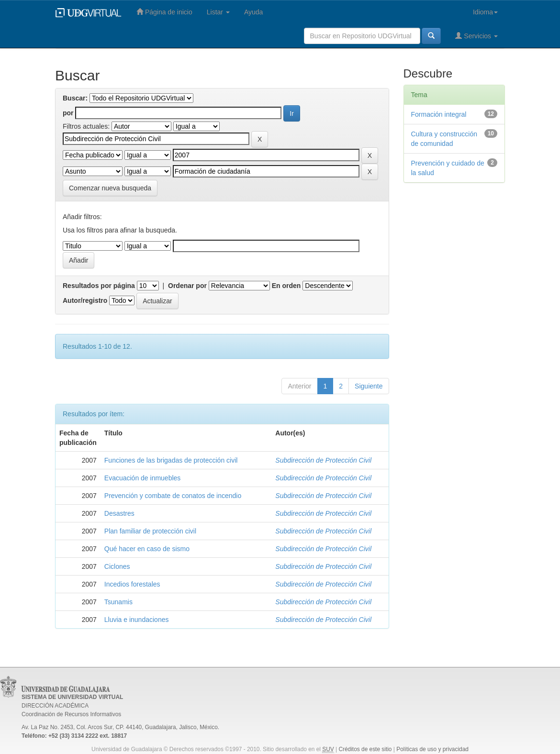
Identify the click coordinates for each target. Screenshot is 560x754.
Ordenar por (187, 286)
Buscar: (75, 98)
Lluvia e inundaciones (137, 620)
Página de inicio (164, 12)
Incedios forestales (132, 584)
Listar (218, 12)
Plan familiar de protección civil (150, 531)
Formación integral (439, 114)
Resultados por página (99, 286)
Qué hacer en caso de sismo (147, 549)
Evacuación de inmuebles (143, 478)
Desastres (119, 513)
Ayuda (253, 12)
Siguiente (369, 386)
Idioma (485, 12)
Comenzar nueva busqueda (110, 188)
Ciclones (117, 566)
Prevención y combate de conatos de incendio (173, 496)
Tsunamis (118, 602)
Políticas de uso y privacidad (432, 749)
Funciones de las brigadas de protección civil (171, 460)
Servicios (476, 36)
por (68, 113)
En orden (286, 286)
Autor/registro (85, 300)
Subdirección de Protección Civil (323, 460)
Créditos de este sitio (365, 749)
